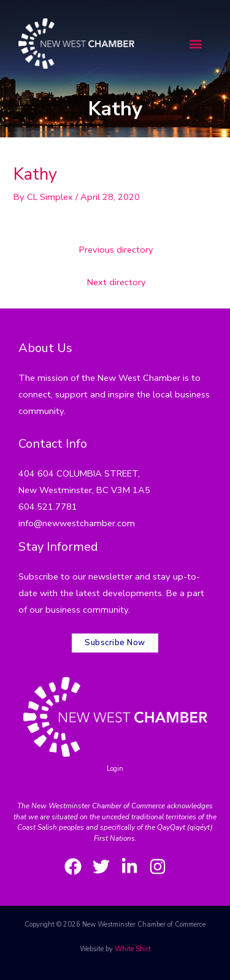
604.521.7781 (48, 507)
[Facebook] (73, 867)
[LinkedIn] (129, 867)
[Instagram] (158, 867)
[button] (195, 43)
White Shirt (133, 949)
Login (115, 769)
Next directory (117, 282)
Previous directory (116, 250)
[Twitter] (101, 867)
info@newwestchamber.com (77, 523)
